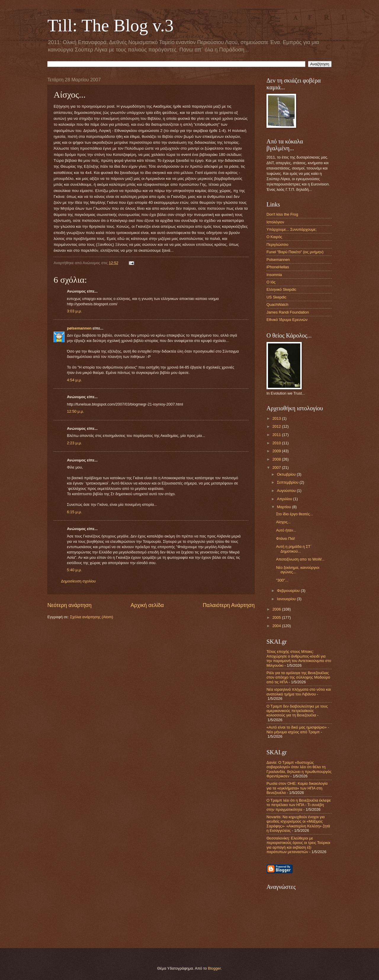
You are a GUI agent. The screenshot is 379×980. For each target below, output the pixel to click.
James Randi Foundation (288, 312)
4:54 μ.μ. (74, 380)
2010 (277, 443)
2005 (277, 617)
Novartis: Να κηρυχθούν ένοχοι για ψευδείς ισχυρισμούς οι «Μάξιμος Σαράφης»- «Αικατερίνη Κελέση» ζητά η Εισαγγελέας (298, 824)
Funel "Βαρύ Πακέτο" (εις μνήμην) (295, 252)
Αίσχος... (283, 522)
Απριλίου (285, 499)
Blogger (214, 968)
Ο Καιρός (274, 237)
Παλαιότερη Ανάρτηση (229, 605)
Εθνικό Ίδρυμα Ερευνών (287, 320)
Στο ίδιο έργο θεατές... (294, 514)
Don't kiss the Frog (282, 214)
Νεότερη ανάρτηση (69, 605)
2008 (277, 459)
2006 (277, 609)
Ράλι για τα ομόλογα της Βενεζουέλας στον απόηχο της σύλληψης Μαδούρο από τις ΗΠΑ (298, 677)
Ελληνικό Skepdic (281, 289)
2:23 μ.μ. (74, 443)
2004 (277, 626)
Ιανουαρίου (287, 599)
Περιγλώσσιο (277, 244)
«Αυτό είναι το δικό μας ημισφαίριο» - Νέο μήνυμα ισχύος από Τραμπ (298, 729)
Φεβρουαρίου (289, 591)
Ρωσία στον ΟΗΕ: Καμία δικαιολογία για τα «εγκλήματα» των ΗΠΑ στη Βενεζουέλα (297, 788)
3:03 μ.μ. (74, 311)
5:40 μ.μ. (74, 570)
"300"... (282, 580)
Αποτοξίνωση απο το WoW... (300, 559)
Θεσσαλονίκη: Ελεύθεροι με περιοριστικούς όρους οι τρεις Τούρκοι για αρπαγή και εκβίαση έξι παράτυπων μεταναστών (298, 845)
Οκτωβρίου (287, 474)
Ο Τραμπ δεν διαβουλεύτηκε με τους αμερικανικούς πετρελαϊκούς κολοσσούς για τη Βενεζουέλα (297, 711)
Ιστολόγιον (275, 222)
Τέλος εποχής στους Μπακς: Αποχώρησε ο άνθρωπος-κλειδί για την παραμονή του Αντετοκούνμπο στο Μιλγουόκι (299, 658)
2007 (277, 468)
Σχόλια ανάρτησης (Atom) (91, 617)
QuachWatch (277, 305)
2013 (277, 418)
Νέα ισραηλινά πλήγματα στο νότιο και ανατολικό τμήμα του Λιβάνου (299, 692)
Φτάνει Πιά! (285, 539)
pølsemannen (79, 328)
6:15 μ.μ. (74, 512)
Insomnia (274, 275)
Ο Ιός (271, 282)
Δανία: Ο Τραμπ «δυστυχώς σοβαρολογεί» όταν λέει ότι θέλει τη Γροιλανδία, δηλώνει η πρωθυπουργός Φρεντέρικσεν (299, 769)
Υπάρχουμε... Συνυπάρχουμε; (292, 229)
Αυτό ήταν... (286, 530)
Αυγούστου (287, 491)
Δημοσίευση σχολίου (78, 581)
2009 (277, 451)
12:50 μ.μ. (76, 411)
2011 (277, 435)
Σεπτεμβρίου (288, 482)
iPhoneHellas (278, 267)
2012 (277, 426)
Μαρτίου (284, 507)
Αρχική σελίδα (147, 605)
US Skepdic (276, 297)
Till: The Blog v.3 (110, 25)
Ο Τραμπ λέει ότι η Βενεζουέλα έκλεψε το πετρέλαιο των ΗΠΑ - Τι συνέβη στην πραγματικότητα (299, 805)
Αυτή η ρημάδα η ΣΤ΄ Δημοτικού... (294, 549)
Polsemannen (278, 260)
